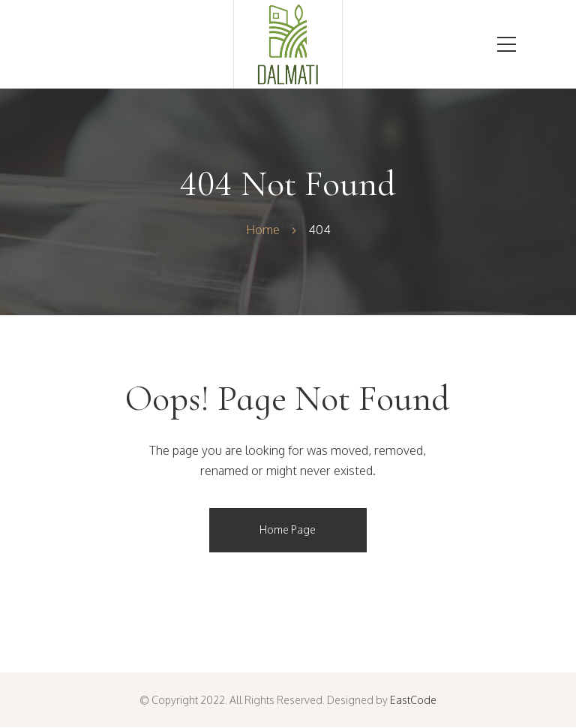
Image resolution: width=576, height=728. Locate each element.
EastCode (413, 700)
